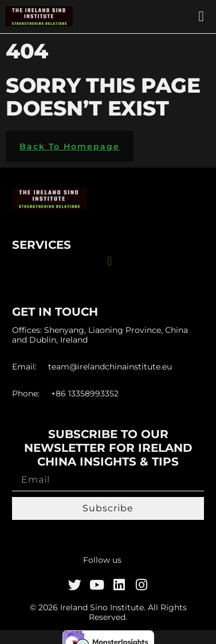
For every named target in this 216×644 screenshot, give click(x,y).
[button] (201, 17)
